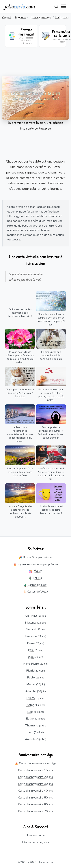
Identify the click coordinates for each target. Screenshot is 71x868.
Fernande (31, 636)
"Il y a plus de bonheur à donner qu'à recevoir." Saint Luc (20, 393)
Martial (31, 684)
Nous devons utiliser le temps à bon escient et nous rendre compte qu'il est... (51, 319)
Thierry (30, 698)
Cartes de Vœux (35, 592)
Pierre (31, 643)
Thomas (30, 726)
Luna (30, 712)
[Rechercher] (56, 6)
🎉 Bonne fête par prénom (35, 557)
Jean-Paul (31, 616)
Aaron (30, 705)
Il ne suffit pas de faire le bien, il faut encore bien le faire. (20, 472)
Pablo (31, 678)
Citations (20, 17)
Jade (31, 657)
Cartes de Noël (35, 585)
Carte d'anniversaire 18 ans (35, 770)
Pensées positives (40, 17)
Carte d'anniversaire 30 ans (35, 784)
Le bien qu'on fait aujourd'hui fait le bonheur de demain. (51, 355)
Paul (31, 650)
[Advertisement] (34, 64)
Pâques (36, 571)
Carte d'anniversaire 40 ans (35, 791)
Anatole (30, 739)
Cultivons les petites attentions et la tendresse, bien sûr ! (20, 313)
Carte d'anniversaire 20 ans (35, 777)
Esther (30, 719)
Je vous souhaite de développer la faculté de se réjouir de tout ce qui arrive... (20, 357)
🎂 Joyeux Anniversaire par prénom (35, 564)
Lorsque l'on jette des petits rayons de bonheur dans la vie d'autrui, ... (20, 512)
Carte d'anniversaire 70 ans (35, 811)
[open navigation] (64, 6)
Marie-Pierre (31, 664)
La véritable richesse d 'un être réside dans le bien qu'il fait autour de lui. (51, 474)
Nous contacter (35, 835)
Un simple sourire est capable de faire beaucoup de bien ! (51, 510)
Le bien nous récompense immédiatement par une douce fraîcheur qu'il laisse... (20, 434)
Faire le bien (63, 17)
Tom (30, 732)
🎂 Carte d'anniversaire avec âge (35, 763)
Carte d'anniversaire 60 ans (35, 804)
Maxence (31, 623)
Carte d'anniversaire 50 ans (35, 798)
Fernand (31, 629)
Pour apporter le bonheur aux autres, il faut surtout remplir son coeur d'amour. (51, 433)
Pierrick (31, 671)
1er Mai (36, 578)
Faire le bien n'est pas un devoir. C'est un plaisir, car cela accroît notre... (51, 395)
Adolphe (31, 691)
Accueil (6, 17)
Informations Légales (35, 842)
